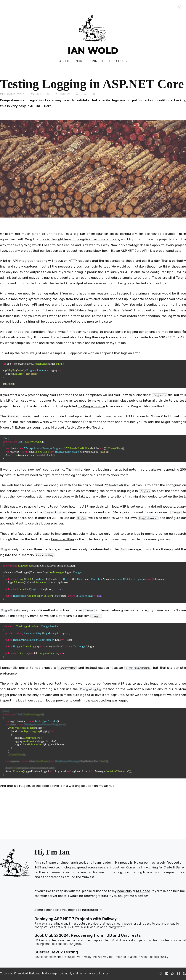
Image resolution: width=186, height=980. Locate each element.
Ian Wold (93, 51)
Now (79, 61)
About (64, 61)
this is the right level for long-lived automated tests (80, 239)
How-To (85, 94)
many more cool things (94, 973)
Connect (96, 61)
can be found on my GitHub (105, 343)
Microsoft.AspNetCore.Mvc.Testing (77, 427)
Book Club (118, 61)
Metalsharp (50, 973)
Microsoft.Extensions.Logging (22, 427)
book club (125, 891)
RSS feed (143, 891)
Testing (98, 94)
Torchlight (65, 973)
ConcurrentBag (62, 539)
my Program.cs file (91, 406)
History (64, 94)
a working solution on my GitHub (90, 786)
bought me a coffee (133, 896)
